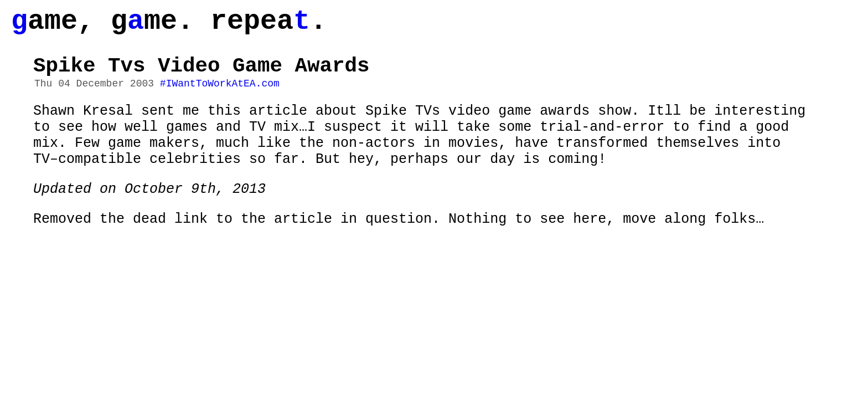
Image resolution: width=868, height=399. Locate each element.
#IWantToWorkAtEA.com (220, 96)
